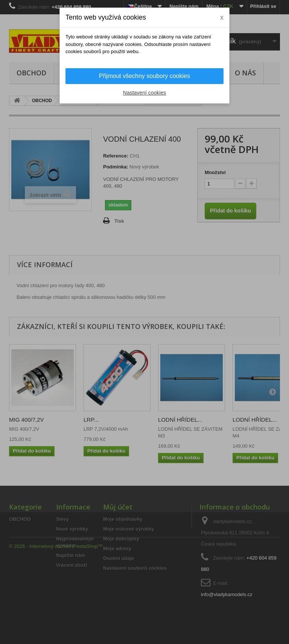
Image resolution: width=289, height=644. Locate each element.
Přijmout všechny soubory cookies (144, 76)
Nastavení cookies (144, 93)
